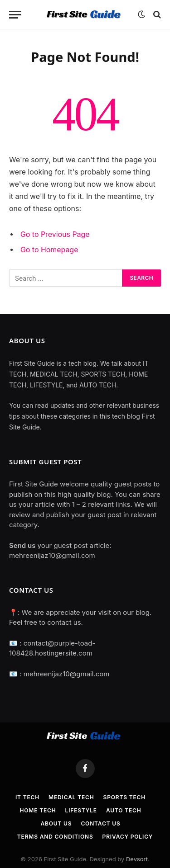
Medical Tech (71, 797)
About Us (56, 823)
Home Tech (38, 810)
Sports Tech (125, 797)
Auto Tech (124, 810)
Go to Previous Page (55, 234)
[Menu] (15, 15)
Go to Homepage (49, 250)
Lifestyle (81, 810)
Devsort (137, 859)
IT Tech (27, 797)
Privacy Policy (128, 837)
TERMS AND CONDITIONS (55, 837)
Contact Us (100, 823)
